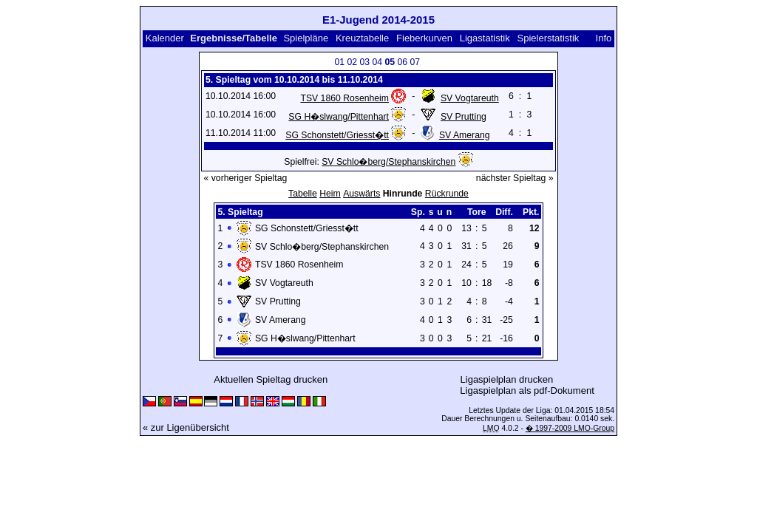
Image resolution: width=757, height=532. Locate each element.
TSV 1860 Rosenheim (344, 98)
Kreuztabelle (362, 38)
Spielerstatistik (549, 38)
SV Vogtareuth (470, 98)
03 (365, 62)
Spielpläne (306, 38)
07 (415, 62)
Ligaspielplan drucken (507, 379)
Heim (330, 194)
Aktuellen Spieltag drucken (271, 379)
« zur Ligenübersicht (186, 427)
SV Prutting (464, 117)
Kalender (165, 38)
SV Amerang (465, 135)
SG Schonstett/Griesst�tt (337, 135)
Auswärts (361, 194)
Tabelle (303, 194)
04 (378, 62)
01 (340, 62)
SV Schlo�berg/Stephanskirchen (388, 162)
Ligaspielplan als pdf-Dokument (527, 391)
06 (403, 62)
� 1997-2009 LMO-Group (570, 428)
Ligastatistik (485, 38)
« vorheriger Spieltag (246, 178)
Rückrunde (447, 194)
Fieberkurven (424, 38)
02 (353, 62)
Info (604, 38)
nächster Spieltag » (515, 178)
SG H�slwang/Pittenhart (339, 117)
